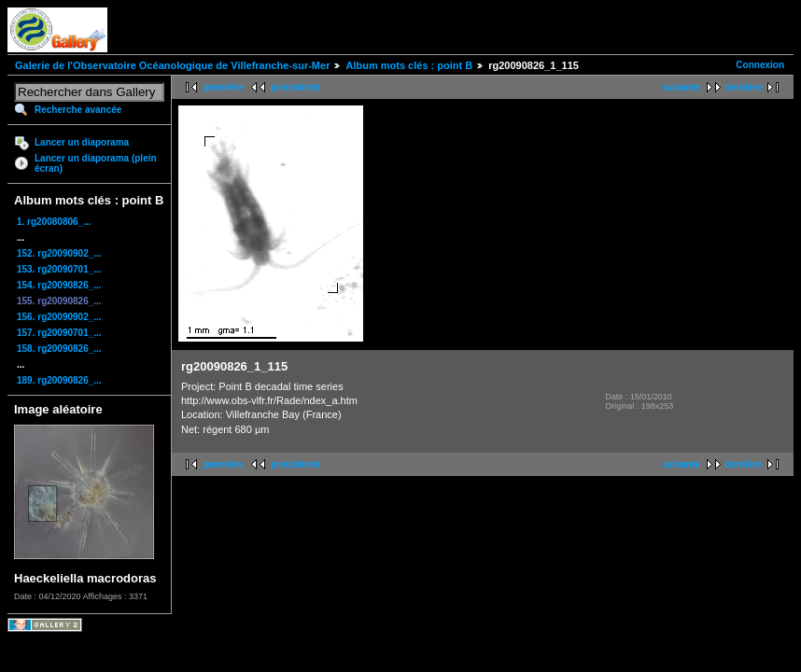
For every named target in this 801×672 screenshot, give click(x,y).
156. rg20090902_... (59, 317)
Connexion (760, 65)
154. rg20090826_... (59, 285)
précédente (295, 87)
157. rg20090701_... (59, 333)
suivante (681, 87)
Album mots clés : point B (409, 65)
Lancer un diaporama (82, 142)
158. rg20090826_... (59, 349)
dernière (744, 87)
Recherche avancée (78, 110)
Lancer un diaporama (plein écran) (96, 163)
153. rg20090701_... (59, 269)
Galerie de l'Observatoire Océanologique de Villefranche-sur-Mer (172, 65)
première (223, 87)
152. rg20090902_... (59, 253)
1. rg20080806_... (54, 222)
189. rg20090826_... (59, 380)
